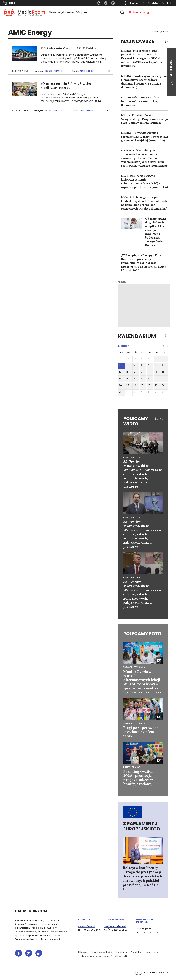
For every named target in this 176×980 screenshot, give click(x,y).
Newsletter (171, 72)
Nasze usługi (141, 12)
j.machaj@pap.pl (145, 929)
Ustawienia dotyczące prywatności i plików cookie (104, 956)
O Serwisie (83, 952)
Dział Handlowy (114, 919)
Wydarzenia (66, 12)
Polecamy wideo (136, 421)
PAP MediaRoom (31, 911)
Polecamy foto (142, 634)
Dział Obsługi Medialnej (144, 921)
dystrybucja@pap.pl (115, 926)
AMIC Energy (87, 71)
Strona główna (160, 32)
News (53, 12)
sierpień (124, 346)
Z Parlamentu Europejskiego (142, 826)
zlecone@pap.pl (86, 926)
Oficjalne (82, 12)
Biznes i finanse (54, 71)
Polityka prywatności (102, 952)
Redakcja (84, 919)
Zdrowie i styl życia (134, 667)
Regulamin (122, 952)
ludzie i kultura (132, 457)
